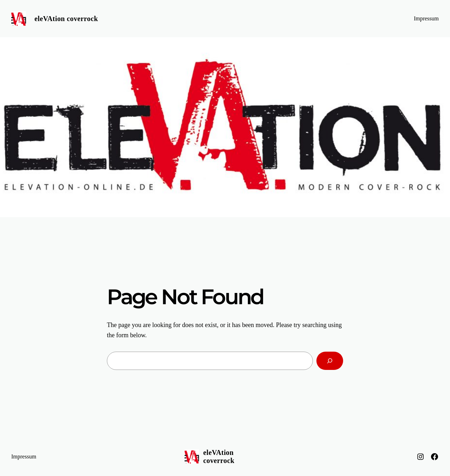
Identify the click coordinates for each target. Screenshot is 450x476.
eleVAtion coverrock (66, 19)
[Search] (330, 361)
